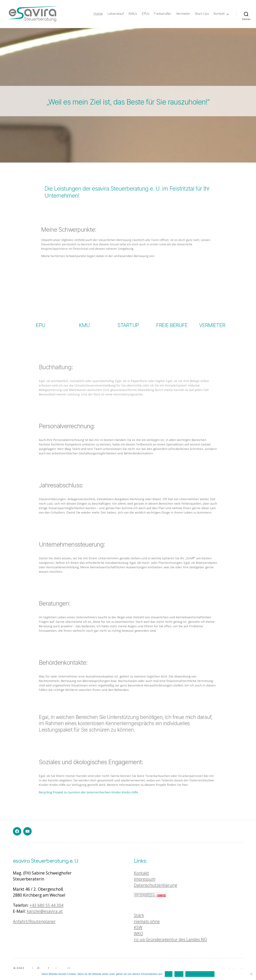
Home (98, 14)
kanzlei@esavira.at (45, 911)
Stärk (139, 915)
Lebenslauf (116, 14)
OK (169, 974)
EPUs (145, 14)
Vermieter (183, 14)
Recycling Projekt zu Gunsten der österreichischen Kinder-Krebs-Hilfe (113, 780)
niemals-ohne (147, 921)
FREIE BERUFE (172, 312)
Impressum (145, 879)
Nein (179, 974)
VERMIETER (214, 312)
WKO (138, 934)
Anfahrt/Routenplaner (34, 921)
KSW (138, 927)
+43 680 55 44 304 (46, 905)
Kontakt (219, 14)
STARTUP (128, 312)
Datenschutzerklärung (155, 885)
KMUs (133, 14)
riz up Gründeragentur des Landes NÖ (170, 939)
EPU (40, 312)
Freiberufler (163, 14)
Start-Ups (202, 14)
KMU (84, 312)
